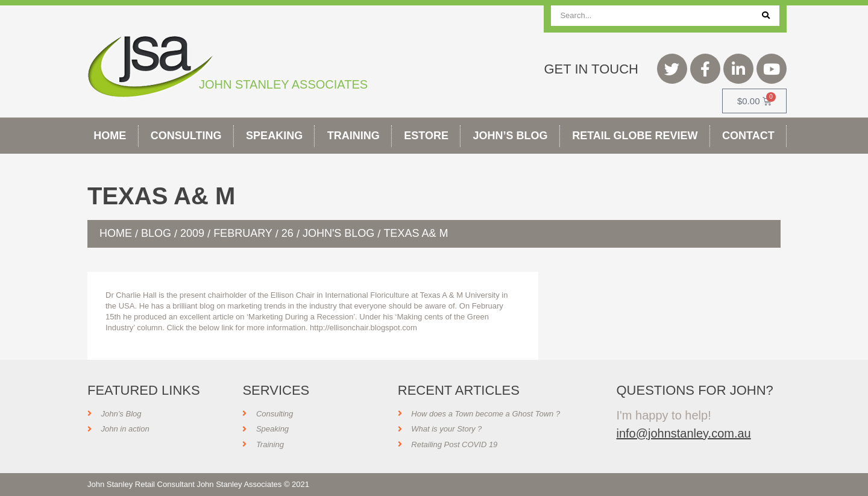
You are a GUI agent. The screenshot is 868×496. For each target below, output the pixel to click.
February (243, 233)
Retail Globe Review (635, 136)
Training (354, 136)
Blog (156, 233)
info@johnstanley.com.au (683, 433)
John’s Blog (511, 136)
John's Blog (338, 233)
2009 (192, 233)
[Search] (766, 16)
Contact (748, 136)
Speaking (274, 136)
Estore (426, 136)
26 (288, 233)
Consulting (186, 136)
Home (110, 136)
